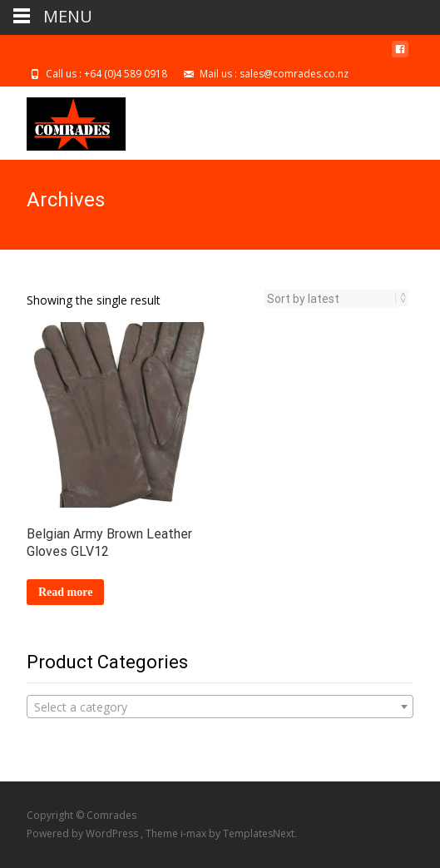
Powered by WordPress (84, 833)
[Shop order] (331, 299)
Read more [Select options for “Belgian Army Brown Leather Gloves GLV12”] (65, 592)
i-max (195, 833)
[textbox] (220, 707)
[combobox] (220, 707)
